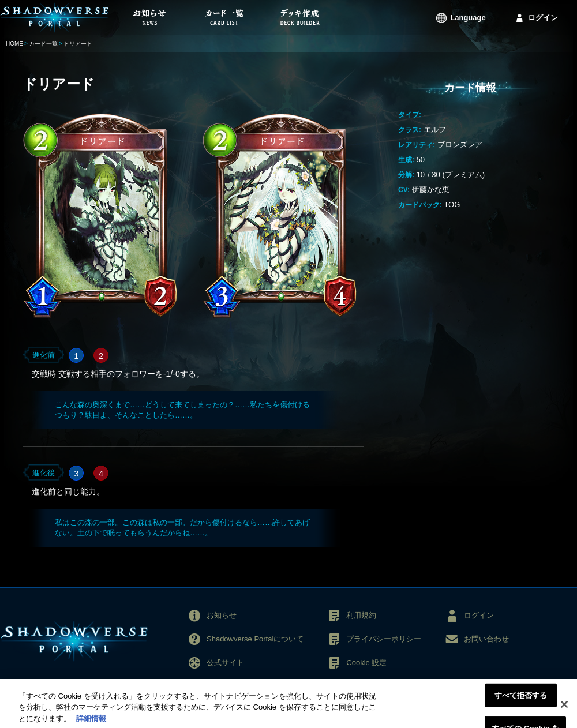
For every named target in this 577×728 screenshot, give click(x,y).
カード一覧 (43, 44)
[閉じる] (564, 708)
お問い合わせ (486, 639)
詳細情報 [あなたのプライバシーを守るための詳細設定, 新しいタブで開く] (91, 723)
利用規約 (361, 615)
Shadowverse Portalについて (255, 639)
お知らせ (222, 615)
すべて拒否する (521, 699)
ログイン (543, 18)
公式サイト (225, 663)
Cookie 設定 (366, 663)
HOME (14, 44)
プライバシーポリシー (384, 639)
